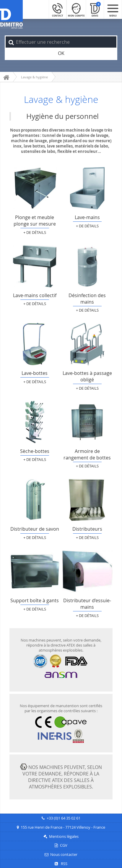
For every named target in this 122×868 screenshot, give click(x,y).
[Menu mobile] (113, 9)
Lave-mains (87, 188)
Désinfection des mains (87, 266)
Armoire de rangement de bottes (87, 422)
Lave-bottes (35, 344)
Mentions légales (64, 837)
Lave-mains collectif (35, 266)
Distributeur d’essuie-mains (87, 571)
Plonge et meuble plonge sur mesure (35, 188)
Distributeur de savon (35, 500)
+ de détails (35, 233)
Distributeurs (87, 500)
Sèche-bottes (35, 422)
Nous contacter (64, 855)
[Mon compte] (76, 9)
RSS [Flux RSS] (61, 864)
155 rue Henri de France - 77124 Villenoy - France (63, 827)
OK (61, 53)
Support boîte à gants (35, 571)
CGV (64, 845)
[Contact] (58, 9)
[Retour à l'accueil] (11, 15)
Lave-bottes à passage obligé (87, 344)
